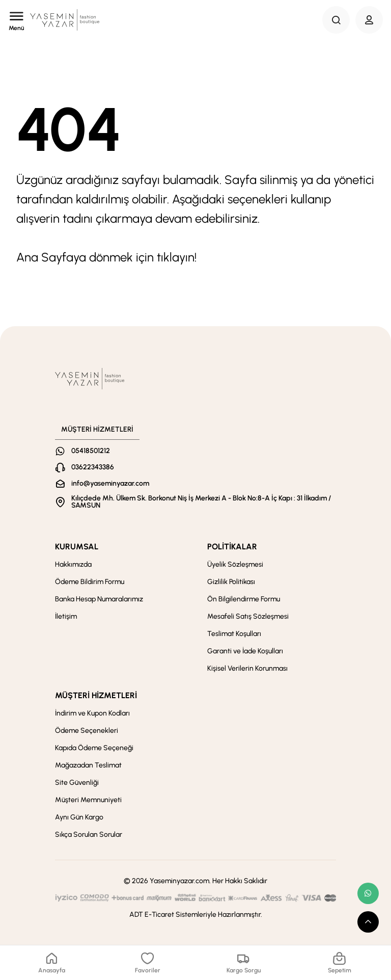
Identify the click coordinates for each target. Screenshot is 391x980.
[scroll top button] (368, 922)
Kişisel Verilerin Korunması (247, 668)
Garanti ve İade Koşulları (245, 651)
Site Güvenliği (77, 783)
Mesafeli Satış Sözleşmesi (248, 616)
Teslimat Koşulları (234, 634)
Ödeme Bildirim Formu (90, 582)
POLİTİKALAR (232, 547)
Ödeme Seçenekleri (87, 731)
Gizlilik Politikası (231, 582)
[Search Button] (336, 20)
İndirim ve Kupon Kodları (92, 713)
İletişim (66, 616)
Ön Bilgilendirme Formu (244, 599)
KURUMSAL (77, 547)
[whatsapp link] (368, 893)
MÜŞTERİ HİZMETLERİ (96, 695)
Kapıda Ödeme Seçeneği (94, 748)
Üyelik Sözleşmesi (235, 564)
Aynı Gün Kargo (79, 817)
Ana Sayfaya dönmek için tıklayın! (106, 257)
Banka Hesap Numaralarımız (99, 599)
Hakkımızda (73, 564)
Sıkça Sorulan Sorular (89, 835)
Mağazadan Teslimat (88, 765)
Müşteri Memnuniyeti (88, 800)
